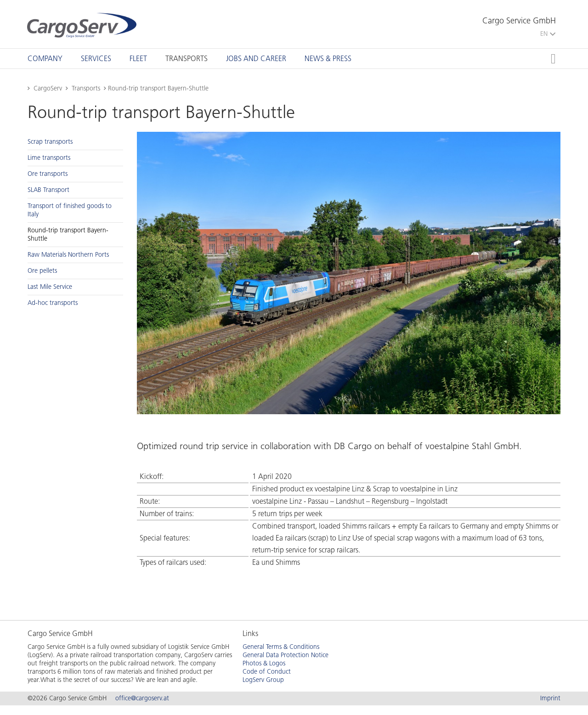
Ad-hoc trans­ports (53, 303)
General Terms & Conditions (281, 647)
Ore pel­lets (42, 271)
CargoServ (48, 88)
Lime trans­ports (49, 158)
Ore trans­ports (48, 174)
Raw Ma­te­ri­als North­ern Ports (68, 255)
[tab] (45, 59)
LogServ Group (263, 680)
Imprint (550, 698)
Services (96, 59)
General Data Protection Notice (286, 655)
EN (548, 34)
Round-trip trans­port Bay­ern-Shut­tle (68, 234)
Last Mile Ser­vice (50, 287)
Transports (187, 59)
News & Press (328, 59)
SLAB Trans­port (48, 190)
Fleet (138, 59)
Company (45, 59)
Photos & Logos (264, 663)
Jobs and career (256, 59)
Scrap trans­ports (50, 142)
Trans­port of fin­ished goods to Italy (70, 210)
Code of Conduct (267, 672)
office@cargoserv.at (142, 698)
